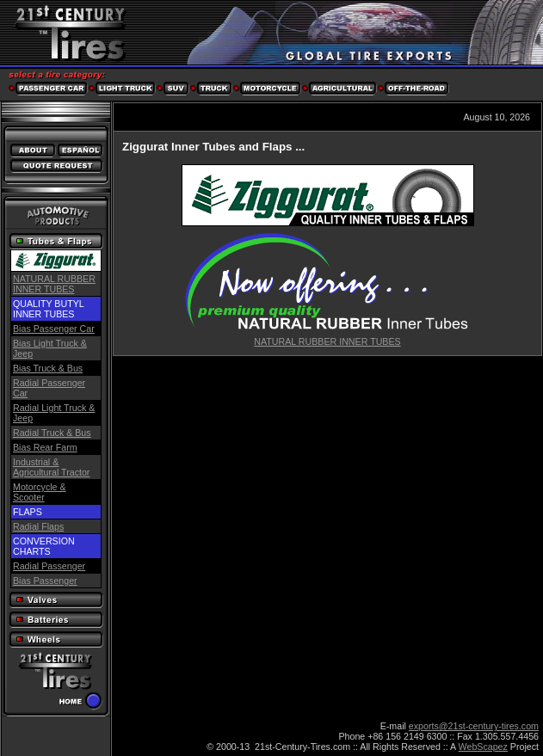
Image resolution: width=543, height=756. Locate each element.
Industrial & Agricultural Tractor (51, 467)
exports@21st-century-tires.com (474, 726)
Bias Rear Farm (45, 447)
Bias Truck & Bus (48, 368)
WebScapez (483, 747)
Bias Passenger (45, 581)
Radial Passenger (49, 566)
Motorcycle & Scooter (40, 492)
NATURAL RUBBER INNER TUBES (54, 284)
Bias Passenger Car (54, 329)
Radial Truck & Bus (52, 433)
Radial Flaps (38, 526)
